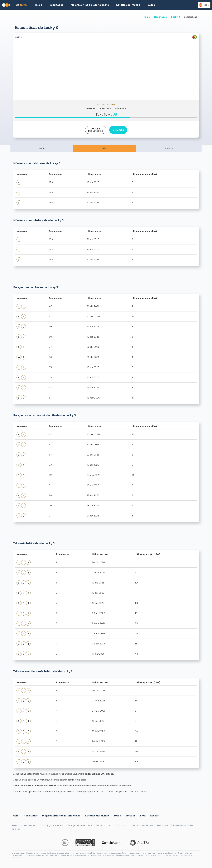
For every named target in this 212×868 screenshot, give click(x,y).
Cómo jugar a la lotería (52, 825)
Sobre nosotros (104, 825)
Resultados (161, 17)
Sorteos (130, 816)
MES (42, 148)
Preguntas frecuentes (23, 825)
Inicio (147, 17)
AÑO (104, 148)
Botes (151, 5)
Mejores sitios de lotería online (90, 5)
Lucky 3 (175, 17)
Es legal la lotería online (80, 825)
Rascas (154, 816)
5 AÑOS (169, 148)
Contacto (122, 825)
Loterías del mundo (128, 5)
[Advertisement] (106, 78)
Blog (143, 816)
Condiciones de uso (142, 825)
